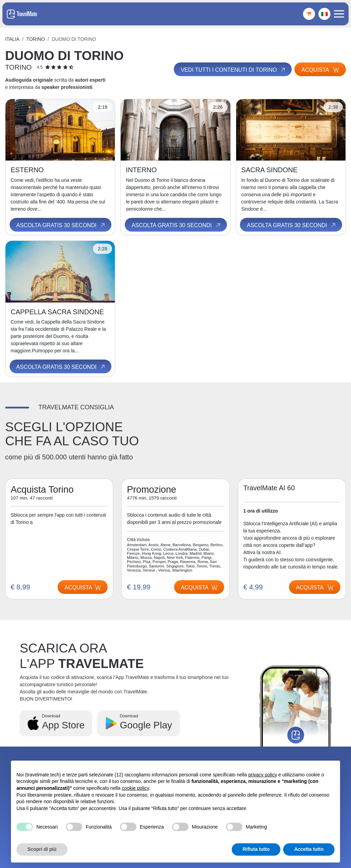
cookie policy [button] (135, 788)
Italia (12, 39)
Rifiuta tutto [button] (256, 849)
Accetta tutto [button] (309, 849)
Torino (36, 39)
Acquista (320, 70)
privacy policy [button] (263, 775)
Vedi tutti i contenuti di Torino (233, 70)
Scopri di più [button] (42, 849)
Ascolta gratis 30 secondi (61, 225)
